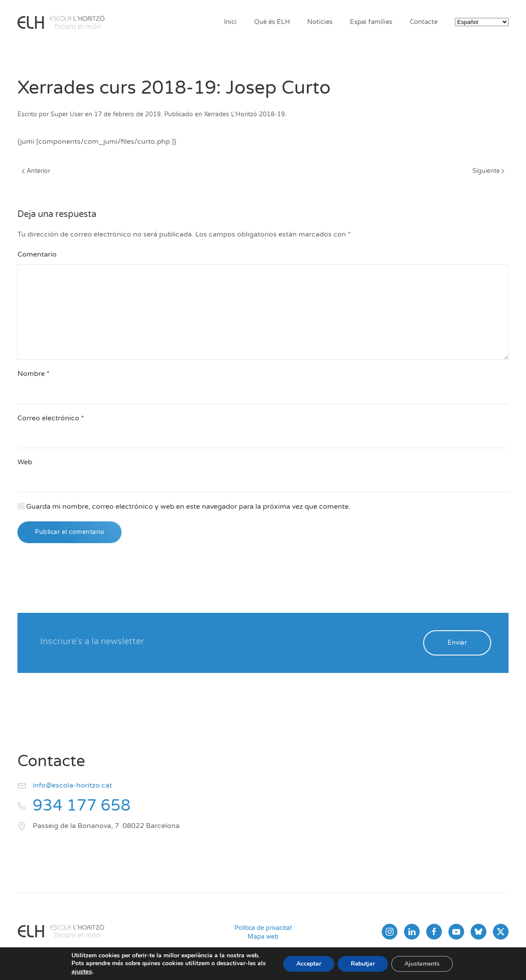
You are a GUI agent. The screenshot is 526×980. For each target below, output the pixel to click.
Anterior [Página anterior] (36, 171)
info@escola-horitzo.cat (72, 785)
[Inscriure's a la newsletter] (226, 642)
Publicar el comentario (70, 532)
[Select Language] (482, 22)
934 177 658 (82, 806)
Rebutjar (363, 964)
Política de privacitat (263, 928)
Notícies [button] (320, 22)
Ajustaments (422, 964)
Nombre (34, 374)
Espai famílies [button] (371, 22)
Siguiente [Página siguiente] (489, 171)
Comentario (37, 254)
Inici (230, 22)
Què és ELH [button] (272, 22)
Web (25, 462)
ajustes (82, 971)
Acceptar (309, 964)
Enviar (457, 643)
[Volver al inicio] (61, 22)
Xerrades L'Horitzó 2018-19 (244, 114)
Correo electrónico (51, 418)
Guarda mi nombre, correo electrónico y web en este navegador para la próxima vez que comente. (184, 507)
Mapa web (263, 937)
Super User (67, 114)
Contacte (424, 22)
